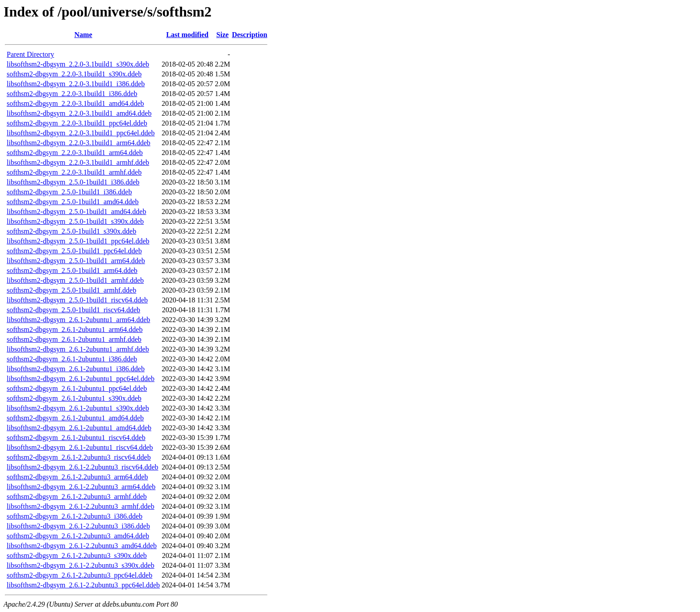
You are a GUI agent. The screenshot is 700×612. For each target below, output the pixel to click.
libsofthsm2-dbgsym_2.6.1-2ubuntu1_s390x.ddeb (78, 408)
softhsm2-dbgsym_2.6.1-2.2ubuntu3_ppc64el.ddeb (79, 575)
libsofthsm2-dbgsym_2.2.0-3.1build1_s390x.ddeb (78, 64)
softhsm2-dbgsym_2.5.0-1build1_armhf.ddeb (71, 290)
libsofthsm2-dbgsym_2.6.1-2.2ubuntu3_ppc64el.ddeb (83, 585)
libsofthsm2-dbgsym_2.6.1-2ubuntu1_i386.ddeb (76, 369)
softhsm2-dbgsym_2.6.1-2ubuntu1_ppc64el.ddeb (77, 388)
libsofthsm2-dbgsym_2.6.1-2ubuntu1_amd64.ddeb (79, 428)
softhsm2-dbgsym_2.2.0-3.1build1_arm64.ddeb (75, 153)
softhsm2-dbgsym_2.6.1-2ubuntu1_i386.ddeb (72, 359)
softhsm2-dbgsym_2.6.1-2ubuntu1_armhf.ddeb (74, 339)
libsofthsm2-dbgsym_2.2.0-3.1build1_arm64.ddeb (79, 143)
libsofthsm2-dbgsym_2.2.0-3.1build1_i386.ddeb (76, 84)
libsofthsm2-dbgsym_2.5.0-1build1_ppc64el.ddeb (78, 241)
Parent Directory (30, 54)
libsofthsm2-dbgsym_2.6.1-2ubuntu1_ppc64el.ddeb (81, 379)
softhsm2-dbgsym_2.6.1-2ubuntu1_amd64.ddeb (75, 418)
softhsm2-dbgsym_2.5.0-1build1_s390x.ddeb (71, 231)
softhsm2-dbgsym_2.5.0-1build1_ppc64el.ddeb (74, 251)
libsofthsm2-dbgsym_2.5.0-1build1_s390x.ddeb (75, 221)
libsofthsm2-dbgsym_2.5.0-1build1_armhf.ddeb (75, 280)
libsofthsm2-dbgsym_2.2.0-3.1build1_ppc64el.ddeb (81, 133)
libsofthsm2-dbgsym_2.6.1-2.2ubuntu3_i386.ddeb (78, 526)
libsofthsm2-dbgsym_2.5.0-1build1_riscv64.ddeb (77, 300)
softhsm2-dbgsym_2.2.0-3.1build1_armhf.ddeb (74, 172)
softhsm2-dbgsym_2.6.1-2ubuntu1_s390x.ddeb (74, 398)
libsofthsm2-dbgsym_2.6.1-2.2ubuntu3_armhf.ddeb (81, 506)
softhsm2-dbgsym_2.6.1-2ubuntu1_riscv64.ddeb (76, 438)
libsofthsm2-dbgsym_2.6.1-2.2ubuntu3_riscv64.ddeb (83, 467)
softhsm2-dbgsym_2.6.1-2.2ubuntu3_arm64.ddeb (77, 477)
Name (83, 35)
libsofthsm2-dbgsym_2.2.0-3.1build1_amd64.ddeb (79, 113)
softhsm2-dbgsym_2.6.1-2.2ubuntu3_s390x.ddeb (77, 555)
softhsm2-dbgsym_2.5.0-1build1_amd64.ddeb (73, 202)
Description (249, 35)
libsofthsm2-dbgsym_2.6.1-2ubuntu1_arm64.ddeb (78, 320)
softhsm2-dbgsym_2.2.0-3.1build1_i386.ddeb (72, 94)
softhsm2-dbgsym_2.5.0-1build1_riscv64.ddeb (73, 310)
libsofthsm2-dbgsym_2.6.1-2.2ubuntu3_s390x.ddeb (81, 565)
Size (223, 35)
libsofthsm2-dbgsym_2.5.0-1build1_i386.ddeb (73, 182)
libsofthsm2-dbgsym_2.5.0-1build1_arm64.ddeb (76, 261)
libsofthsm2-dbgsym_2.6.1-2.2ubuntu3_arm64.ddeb (81, 487)
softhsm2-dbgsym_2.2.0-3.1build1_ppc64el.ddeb (77, 123)
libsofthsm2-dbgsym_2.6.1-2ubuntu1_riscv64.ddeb (80, 447)
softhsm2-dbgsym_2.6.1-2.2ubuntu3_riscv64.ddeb (79, 457)
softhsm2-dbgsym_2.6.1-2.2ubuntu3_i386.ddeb (75, 516)
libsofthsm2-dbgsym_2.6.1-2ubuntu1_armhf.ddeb (78, 349)
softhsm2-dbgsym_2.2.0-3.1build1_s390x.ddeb (74, 74)
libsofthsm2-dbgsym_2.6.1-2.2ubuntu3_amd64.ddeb (82, 546)
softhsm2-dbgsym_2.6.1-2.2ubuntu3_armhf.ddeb (77, 497)
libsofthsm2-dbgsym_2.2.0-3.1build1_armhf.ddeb (78, 162)
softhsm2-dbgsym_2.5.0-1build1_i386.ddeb (69, 192)
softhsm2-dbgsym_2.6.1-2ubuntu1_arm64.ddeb (75, 329)
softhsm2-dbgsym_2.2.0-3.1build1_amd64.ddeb (75, 103)
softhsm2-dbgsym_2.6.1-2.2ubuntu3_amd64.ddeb (78, 536)
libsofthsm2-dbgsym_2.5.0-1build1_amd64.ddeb (76, 212)
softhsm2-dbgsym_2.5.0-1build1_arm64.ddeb (72, 270)
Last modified (187, 35)
